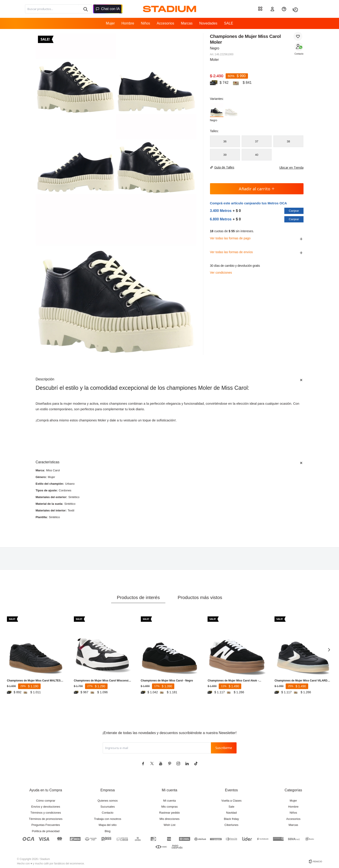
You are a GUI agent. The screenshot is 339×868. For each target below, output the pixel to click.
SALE (229, 23)
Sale (231, 807)
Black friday (231, 819)
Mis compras (170, 807)
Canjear (294, 211)
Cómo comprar (46, 801)
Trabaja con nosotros (108, 819)
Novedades (208, 23)
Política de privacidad (46, 831)
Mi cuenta (169, 801)
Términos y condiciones (46, 813)
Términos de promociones (46, 819)
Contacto (299, 54)
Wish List (169, 825)
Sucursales (108, 807)
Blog (108, 831)
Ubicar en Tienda (289, 167)
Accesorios (165, 23)
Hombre (128, 23)
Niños (145, 23)
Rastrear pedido (169, 813)
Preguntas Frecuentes (46, 825)
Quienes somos (108, 801)
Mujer (110, 23)
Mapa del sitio (108, 825)
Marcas (187, 23)
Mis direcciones (170, 819)
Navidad (231, 813)
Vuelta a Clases (232, 801)
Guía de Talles (224, 167)
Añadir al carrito (257, 189)
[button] (329, 650)
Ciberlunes (231, 825)
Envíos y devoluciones (46, 807)
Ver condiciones (221, 273)
